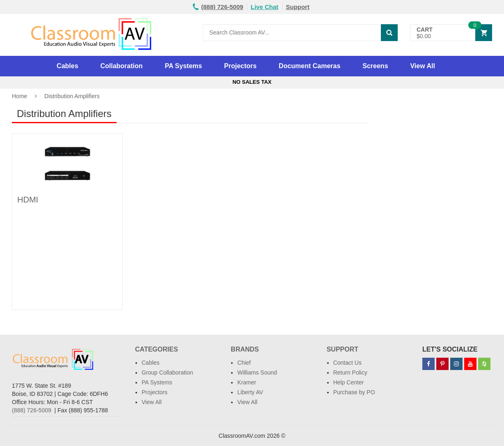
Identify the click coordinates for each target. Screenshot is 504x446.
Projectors (240, 66)
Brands (245, 349)
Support (298, 7)
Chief (244, 363)
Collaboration (121, 66)
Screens (375, 66)
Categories (157, 349)
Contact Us (347, 363)
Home (19, 96)
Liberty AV (250, 392)
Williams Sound (257, 372)
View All (422, 66)
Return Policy (350, 372)
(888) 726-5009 (32, 410)
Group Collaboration (167, 372)
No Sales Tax (252, 82)
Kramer (247, 382)
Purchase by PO (354, 392)
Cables (67, 66)
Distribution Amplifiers (72, 96)
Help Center (349, 382)
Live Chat (265, 7)
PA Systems (183, 66)
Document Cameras (309, 66)
